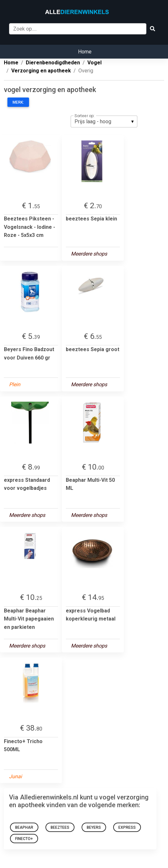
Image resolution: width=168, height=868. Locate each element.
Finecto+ (24, 839)
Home (85, 52)
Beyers (94, 827)
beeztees (60, 827)
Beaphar (24, 827)
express (127, 827)
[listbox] (104, 121)
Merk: (18, 102)
